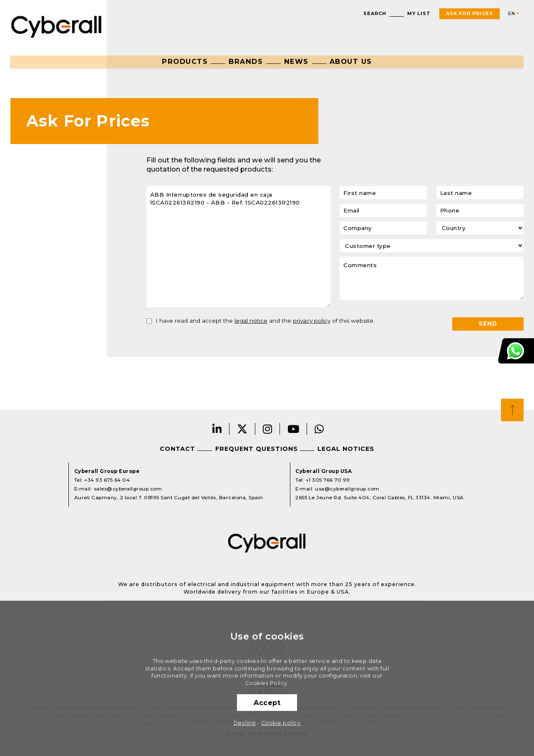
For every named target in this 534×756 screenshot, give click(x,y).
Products (185, 61)
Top (512, 410)
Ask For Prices (470, 14)
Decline (245, 723)
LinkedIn (217, 429)
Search (375, 14)
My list (419, 14)
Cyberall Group (57, 26)
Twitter (242, 429)
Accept (267, 703)
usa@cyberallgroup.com (347, 489)
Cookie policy (281, 723)
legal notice (251, 321)
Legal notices (346, 449)
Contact (178, 449)
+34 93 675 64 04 (107, 480)
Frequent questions (257, 449)
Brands (246, 61)
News (296, 61)
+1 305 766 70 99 (328, 480)
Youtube (293, 429)
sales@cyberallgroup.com (128, 489)
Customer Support (516, 351)
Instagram (268, 429)
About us (351, 61)
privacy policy (312, 321)
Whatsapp (319, 429)
